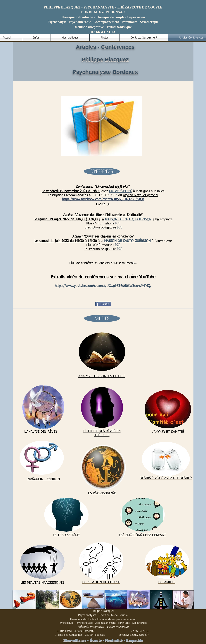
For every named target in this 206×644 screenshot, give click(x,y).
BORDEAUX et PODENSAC (103, 12)
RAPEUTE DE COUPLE (143, 7)
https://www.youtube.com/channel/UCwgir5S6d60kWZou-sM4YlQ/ (103, 286)
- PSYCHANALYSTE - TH (83, 7)
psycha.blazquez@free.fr (141, 195)
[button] (102, 171)
